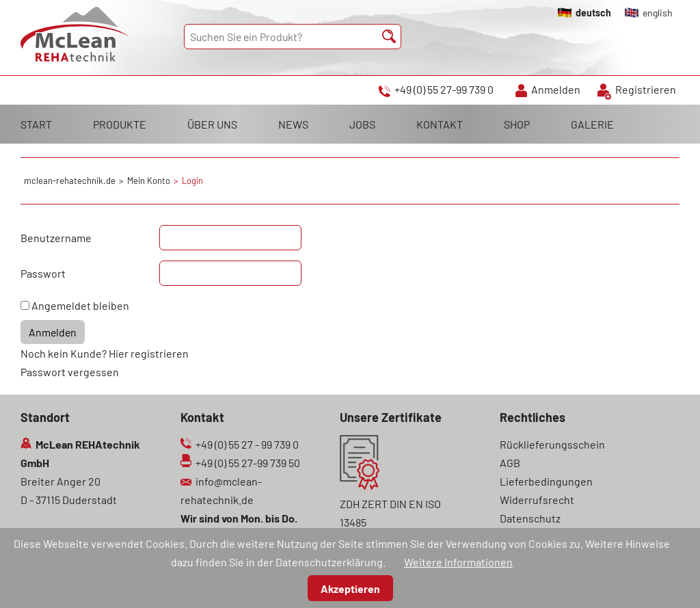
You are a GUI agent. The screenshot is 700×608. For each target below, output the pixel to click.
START (36, 124)
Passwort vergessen (70, 372)
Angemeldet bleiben (80, 305)
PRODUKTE (120, 124)
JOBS (362, 124)
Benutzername (56, 238)
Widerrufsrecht (537, 500)
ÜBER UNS (212, 124)
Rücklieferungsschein (552, 444)
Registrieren (646, 89)
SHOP (517, 124)
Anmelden (556, 89)
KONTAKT (440, 124)
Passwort (43, 273)
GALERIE (592, 124)
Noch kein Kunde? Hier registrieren (105, 353)
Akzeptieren (350, 589)
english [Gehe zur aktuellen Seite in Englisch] (658, 13)
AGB (510, 463)
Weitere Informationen (458, 562)
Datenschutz (530, 518)
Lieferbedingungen (546, 481)
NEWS (293, 124)
